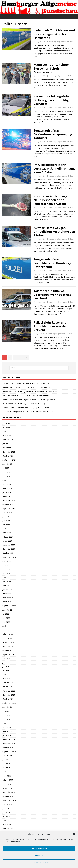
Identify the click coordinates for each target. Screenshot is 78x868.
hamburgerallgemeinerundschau (61, 42)
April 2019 (6, 772)
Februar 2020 (8, 731)
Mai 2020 (6, 719)
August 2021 (7, 658)
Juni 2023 (6, 569)
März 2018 (7, 825)
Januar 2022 (7, 638)
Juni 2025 (6, 472)
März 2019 (7, 776)
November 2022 (9, 598)
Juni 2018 (6, 812)
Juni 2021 (6, 667)
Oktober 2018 (8, 796)
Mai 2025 (6, 476)
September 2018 (9, 800)
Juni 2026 (6, 423)
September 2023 (9, 557)
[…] (39, 56)
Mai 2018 (6, 816)
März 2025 (7, 484)
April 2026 (6, 432)
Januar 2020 (7, 735)
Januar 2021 (7, 687)
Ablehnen (39, 855)
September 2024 (9, 509)
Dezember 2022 (9, 594)
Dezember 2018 (9, 788)
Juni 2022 (6, 618)
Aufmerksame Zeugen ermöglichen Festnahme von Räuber (54, 231)
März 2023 (7, 581)
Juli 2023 (6, 565)
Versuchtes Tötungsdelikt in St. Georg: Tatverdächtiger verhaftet (54, 100)
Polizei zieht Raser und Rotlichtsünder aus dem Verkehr (51, 326)
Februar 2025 (8, 488)
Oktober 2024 (8, 505)
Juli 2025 (6, 468)
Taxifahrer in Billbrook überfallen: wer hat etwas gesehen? (52, 295)
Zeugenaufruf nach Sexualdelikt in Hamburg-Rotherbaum (52, 263)
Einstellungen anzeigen (39, 862)
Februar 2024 (8, 537)
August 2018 (7, 804)
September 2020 (9, 703)
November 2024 (9, 500)
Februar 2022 (8, 634)
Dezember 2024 (9, 496)
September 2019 (9, 752)
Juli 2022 (6, 614)
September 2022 (9, 606)
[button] (74, 834)
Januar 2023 (7, 590)
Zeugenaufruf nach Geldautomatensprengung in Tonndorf (55, 134)
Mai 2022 (6, 622)
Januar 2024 (7, 541)
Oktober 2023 (8, 553)
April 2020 (6, 723)
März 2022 (7, 630)
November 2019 (9, 744)
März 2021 (7, 679)
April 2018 (6, 820)
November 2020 (9, 695)
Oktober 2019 (8, 748)
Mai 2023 (6, 573)
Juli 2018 (6, 808)
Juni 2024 (6, 521)
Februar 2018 (8, 829)
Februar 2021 (8, 683)
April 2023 (6, 577)
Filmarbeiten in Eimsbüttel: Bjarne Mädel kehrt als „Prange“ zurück (29, 400)
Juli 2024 (6, 517)
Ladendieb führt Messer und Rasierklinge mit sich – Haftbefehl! (54, 34)
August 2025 (7, 464)
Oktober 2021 (8, 650)
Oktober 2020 (8, 699)
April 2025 (6, 480)
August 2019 (7, 756)
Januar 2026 (7, 444)
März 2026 (7, 436)
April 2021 (6, 675)
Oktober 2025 (8, 456)
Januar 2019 (7, 784)
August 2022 (7, 610)
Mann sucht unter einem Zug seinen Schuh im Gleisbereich (52, 68)
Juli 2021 (6, 662)
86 (21, 357)
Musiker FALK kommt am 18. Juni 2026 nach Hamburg (24, 404)
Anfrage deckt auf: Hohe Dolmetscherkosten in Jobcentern (26, 383)
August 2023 (7, 561)
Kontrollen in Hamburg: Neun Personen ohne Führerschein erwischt (51, 200)
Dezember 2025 (9, 448)
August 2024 (7, 513)
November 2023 (9, 549)
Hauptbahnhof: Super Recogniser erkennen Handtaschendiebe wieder (30, 391)
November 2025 (9, 452)
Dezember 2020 (9, 691)
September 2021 (9, 654)
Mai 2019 (6, 768)
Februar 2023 (8, 586)
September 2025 (9, 460)
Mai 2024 (6, 525)
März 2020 (7, 727)
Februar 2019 (8, 780)
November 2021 (9, 646)
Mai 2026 (6, 427)
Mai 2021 (6, 671)
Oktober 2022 (8, 602)
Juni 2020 (6, 715)
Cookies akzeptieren (39, 849)
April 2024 (6, 529)
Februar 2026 (8, 440)
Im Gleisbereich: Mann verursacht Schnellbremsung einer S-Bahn (55, 168)
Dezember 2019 (9, 739)
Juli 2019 (6, 760)
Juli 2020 (6, 711)
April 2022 (6, 626)
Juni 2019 (6, 764)
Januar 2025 (7, 492)
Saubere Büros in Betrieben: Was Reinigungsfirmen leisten (26, 408)
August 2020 (7, 707)
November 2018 (9, 792)
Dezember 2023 (9, 545)
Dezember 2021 (9, 642)
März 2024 (7, 533)
